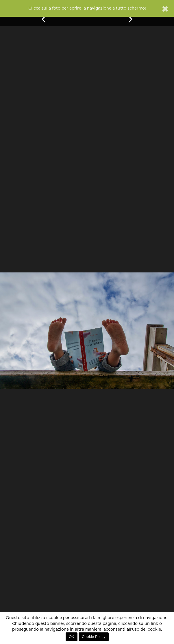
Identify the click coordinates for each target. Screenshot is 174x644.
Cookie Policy (94, 637)
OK (72, 637)
